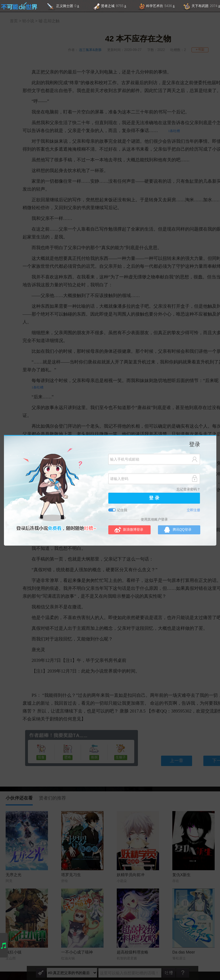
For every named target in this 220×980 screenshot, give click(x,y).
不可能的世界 (19, 6)
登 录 (154, 498)
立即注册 (193, 510)
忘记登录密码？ (188, 489)
